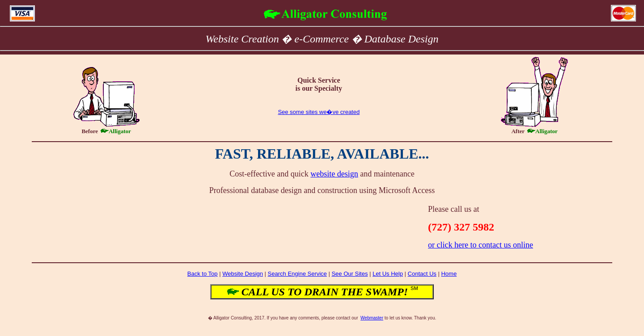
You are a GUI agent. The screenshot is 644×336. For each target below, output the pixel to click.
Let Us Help (388, 274)
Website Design (243, 274)
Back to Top (203, 274)
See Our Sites (350, 274)
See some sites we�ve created (319, 112)
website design (334, 174)
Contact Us (422, 274)
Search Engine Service (297, 274)
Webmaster (372, 318)
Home (449, 274)
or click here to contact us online (481, 245)
